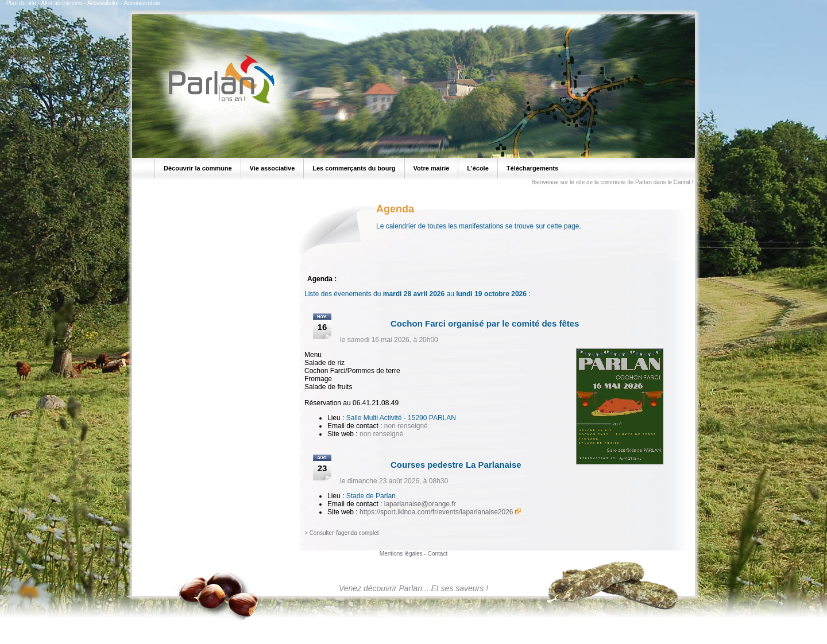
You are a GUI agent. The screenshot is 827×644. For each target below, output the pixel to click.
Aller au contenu (61, 3)
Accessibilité (103, 3)
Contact (438, 554)
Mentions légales (401, 554)
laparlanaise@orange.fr (420, 504)
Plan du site (21, 3)
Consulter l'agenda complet (344, 533)
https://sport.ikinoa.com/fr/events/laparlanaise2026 (436, 512)
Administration (142, 3)
